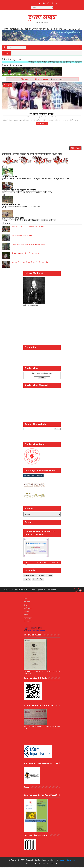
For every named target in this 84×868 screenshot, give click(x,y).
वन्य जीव (26, 613)
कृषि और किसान (29, 577)
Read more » (42, 124)
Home (6, 591)
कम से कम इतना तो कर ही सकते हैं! (23, 237)
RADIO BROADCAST (20, 591)
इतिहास (26, 616)
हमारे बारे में (42, 591)
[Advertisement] (42, 136)
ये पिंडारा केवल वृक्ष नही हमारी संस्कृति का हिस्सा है (27, 255)
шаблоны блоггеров (67, 861)
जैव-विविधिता (40, 577)
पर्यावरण (50, 577)
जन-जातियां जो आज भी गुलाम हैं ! (42, 114)
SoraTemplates (40, 861)
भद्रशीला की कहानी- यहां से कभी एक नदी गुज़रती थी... (29, 228)
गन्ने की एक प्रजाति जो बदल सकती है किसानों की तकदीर (29, 246)
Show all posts (57, 79)
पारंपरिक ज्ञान (28, 619)
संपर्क (33, 591)
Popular (42, 564)
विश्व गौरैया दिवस (38, 580)
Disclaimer (28, 622)
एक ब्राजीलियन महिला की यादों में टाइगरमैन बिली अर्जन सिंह (30, 263)
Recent (30, 564)
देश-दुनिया (8, 85)
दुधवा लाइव (42, 17)
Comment (54, 564)
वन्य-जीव (27, 580)
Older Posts (75, 149)
